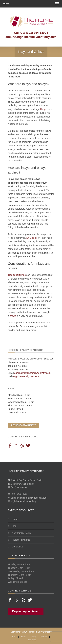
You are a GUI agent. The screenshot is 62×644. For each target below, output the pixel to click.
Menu (31, 4)
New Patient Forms (21, 533)
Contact (23, 637)
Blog (14, 526)
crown (13, 316)
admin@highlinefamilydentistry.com (31, 37)
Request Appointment (23, 425)
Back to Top (32, 640)
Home (15, 519)
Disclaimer (44, 637)
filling (43, 109)
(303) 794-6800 (36, 33)
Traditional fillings (17, 275)
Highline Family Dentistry (26, 376)
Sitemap (33, 637)
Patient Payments (21, 540)
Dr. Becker (32, 238)
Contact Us (17, 547)
